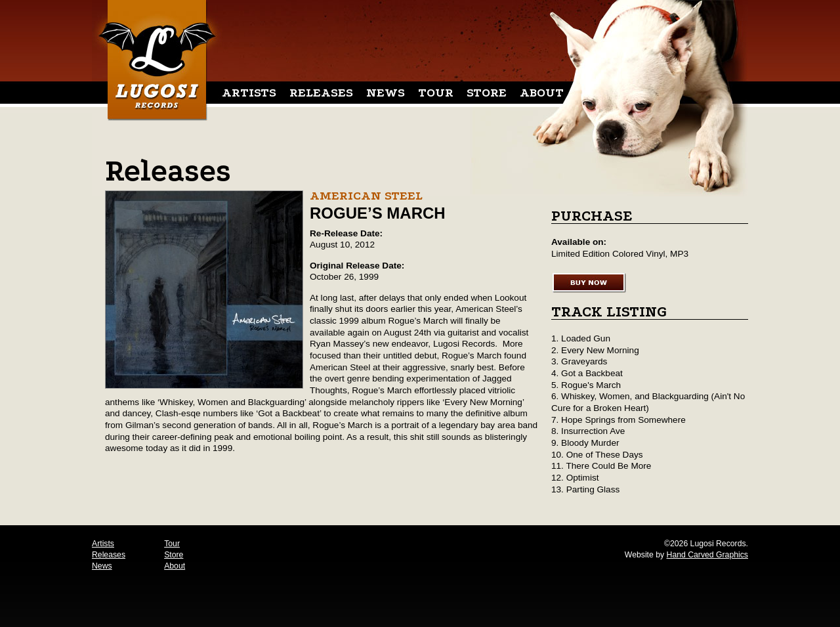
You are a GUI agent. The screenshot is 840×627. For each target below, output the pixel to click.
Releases (321, 93)
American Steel (366, 196)
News (386, 93)
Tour (436, 93)
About (542, 93)
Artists (249, 93)
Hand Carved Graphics (707, 555)
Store (487, 93)
